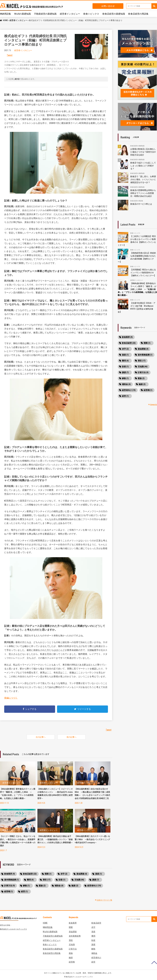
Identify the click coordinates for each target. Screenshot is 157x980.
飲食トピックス (91, 14)
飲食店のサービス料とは (141, 204)
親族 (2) (42, 886)
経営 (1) (24, 891)
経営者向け (96, 958)
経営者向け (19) (94, 886)
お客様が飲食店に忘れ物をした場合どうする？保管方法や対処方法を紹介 (143, 152)
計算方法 (73, 949)
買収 (71, 940)
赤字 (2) (64, 874)
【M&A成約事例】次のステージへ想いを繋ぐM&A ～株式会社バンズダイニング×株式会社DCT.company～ (92, 839)
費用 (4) (30, 880)
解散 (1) (26, 886)
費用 (93, 936)
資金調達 (73, 932)
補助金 (94, 953)
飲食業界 (73, 923)
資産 (93, 932)
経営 (93, 962)
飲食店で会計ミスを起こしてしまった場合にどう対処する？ (143, 166)
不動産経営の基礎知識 (45, 14)
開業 (71, 927)
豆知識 (72, 945)
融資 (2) (75, 886)
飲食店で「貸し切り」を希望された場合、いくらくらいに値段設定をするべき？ (143, 179)
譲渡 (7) (96, 880)
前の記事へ (71, 737)
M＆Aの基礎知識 (22, 14)
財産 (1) (62, 880)
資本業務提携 (75, 936)
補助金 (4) (59, 886)
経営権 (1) (9, 891)
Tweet (10, 55)
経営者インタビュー (70, 14)
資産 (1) (99, 874)
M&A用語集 (5, 14)
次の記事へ (41, 737)
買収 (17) (47, 880)
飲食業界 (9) (10, 874)
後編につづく (11, 698)
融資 (71, 958)
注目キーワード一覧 (104, 900)
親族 (71, 953)
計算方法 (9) (10, 886)
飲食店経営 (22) (30, 874)
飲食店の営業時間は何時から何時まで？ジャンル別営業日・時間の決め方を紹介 (143, 193)
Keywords (153, 405)
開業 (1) (48, 874)
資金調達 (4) (82, 874)
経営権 (72, 962)
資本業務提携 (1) (11, 880)
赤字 (93, 927)
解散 (93, 949)
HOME (5, 20)
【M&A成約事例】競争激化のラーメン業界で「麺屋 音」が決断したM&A (137, 289)
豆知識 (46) (79, 880)
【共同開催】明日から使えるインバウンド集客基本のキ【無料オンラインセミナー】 (143, 273)
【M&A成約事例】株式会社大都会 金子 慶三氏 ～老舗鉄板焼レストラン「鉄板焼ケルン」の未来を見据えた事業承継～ (55, 839)
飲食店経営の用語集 (138, 14)
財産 (93, 940)
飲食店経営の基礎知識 (114, 14)
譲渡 (93, 945)
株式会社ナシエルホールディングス (13, 929)
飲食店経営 (96, 923)
